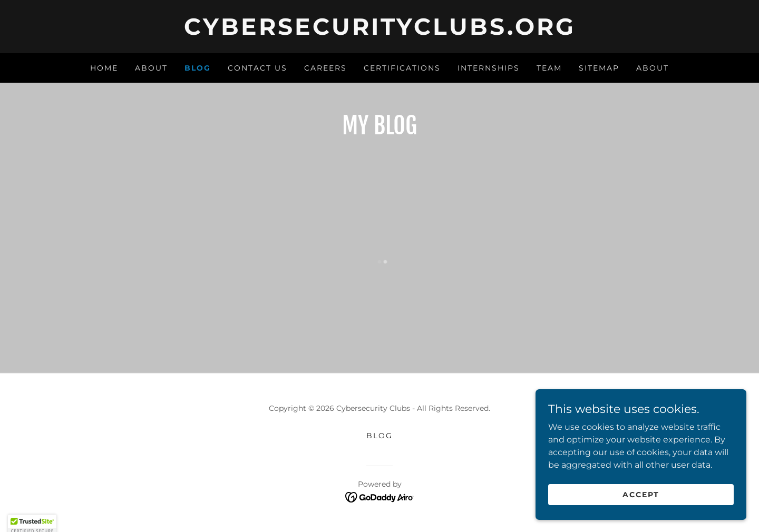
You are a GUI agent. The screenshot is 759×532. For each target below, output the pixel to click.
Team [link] (549, 68)
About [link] (151, 68)
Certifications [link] (402, 68)
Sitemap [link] (599, 68)
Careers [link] (325, 68)
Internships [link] (489, 68)
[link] (379, 32)
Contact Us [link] (257, 68)
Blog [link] (198, 68)
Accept (641, 494)
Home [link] (104, 68)
